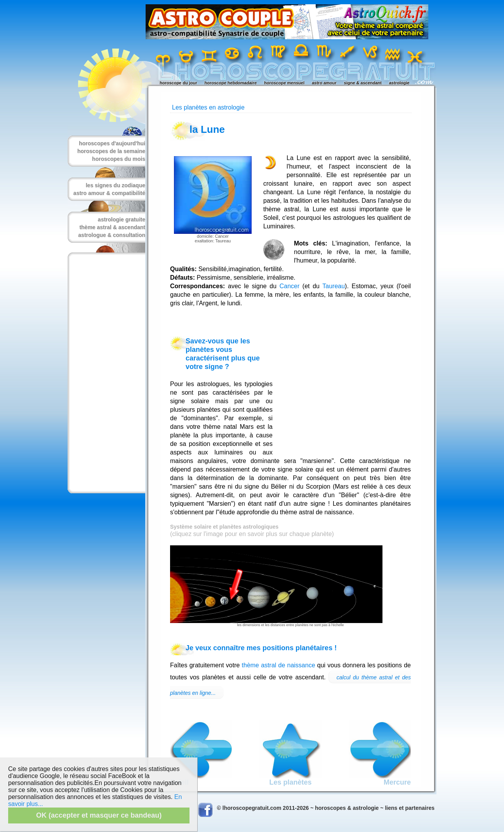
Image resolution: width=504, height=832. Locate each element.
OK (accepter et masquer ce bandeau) (99, 815)
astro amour (324, 83)
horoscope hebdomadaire (231, 83)
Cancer (290, 286)
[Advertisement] (105, 373)
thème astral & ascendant (112, 227)
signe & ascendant (363, 83)
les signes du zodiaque (116, 185)
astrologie (399, 83)
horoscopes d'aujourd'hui (112, 143)
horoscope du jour (178, 83)
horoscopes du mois (119, 159)
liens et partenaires (410, 808)
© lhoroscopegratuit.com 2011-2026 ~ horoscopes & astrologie (298, 808)
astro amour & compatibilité (109, 193)
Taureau (334, 286)
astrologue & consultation (112, 235)
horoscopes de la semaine (111, 151)
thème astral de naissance (279, 665)
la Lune (207, 129)
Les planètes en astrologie (208, 107)
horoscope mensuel (284, 83)
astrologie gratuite (122, 219)
